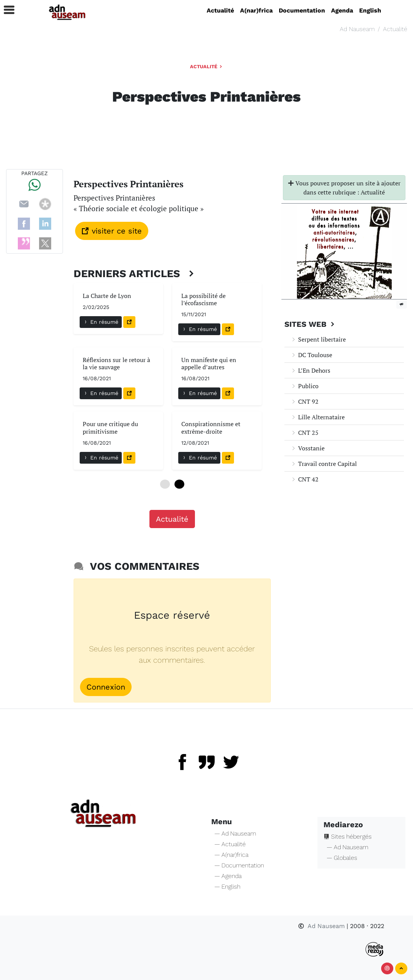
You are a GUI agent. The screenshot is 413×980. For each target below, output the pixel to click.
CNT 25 (305, 433)
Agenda (342, 10)
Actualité (220, 10)
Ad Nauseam (357, 29)
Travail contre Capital (324, 464)
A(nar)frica (256, 10)
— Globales (342, 858)
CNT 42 (305, 479)
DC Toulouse (311, 355)
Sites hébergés (348, 837)
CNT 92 (305, 401)
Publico (305, 386)
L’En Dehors (310, 370)
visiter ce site (112, 231)
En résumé (101, 322)
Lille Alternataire (318, 417)
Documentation (302, 10)
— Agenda (228, 876)
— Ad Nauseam (235, 833)
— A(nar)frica (231, 855)
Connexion (106, 687)
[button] (6, 10)
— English (227, 887)
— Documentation (239, 865)
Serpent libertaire (318, 339)
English (370, 10)
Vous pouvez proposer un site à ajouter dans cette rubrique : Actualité (344, 188)
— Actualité (230, 844)
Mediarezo (343, 825)
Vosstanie (308, 448)
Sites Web (310, 324)
